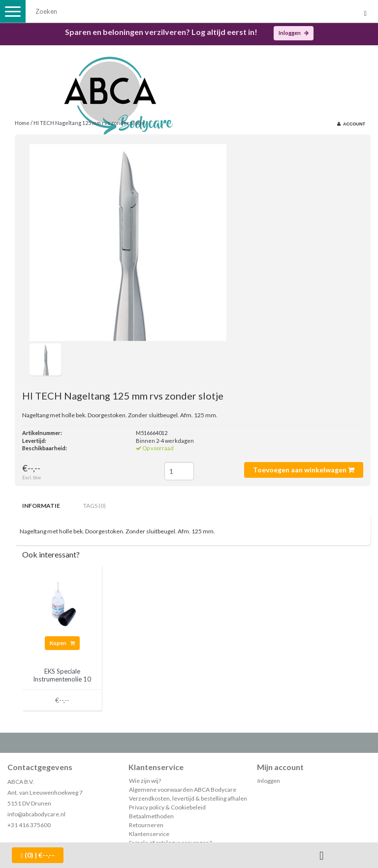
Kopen (62, 643)
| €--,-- (38, 855)
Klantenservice (149, 834)
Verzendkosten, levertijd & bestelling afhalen (188, 798)
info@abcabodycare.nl (36, 814)
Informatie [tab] (41, 506)
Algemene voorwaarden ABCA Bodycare (183, 790)
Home (22, 123)
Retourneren (146, 825)
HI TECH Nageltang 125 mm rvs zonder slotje (89, 123)
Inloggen (294, 33)
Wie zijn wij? (145, 781)
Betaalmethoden (151, 816)
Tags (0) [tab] (94, 506)
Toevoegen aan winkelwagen (304, 470)
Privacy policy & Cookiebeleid (167, 807)
